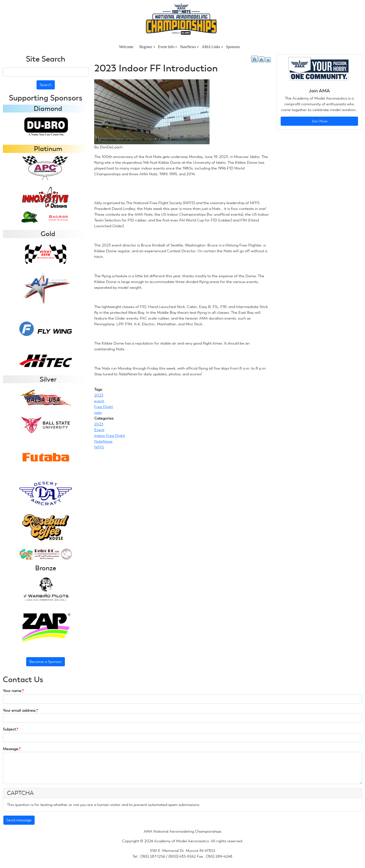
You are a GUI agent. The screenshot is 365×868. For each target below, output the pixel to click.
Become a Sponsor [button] (46, 662)
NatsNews (189, 47)
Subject (11, 729)
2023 (99, 395)
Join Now (319, 121)
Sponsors (233, 47)
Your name (13, 691)
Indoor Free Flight (110, 436)
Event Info (168, 47)
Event (99, 430)
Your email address (20, 710)
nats (98, 412)
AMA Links (212, 47)
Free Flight (104, 407)
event (99, 401)
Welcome (126, 47)
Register (147, 47)
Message (12, 749)
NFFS (99, 447)
